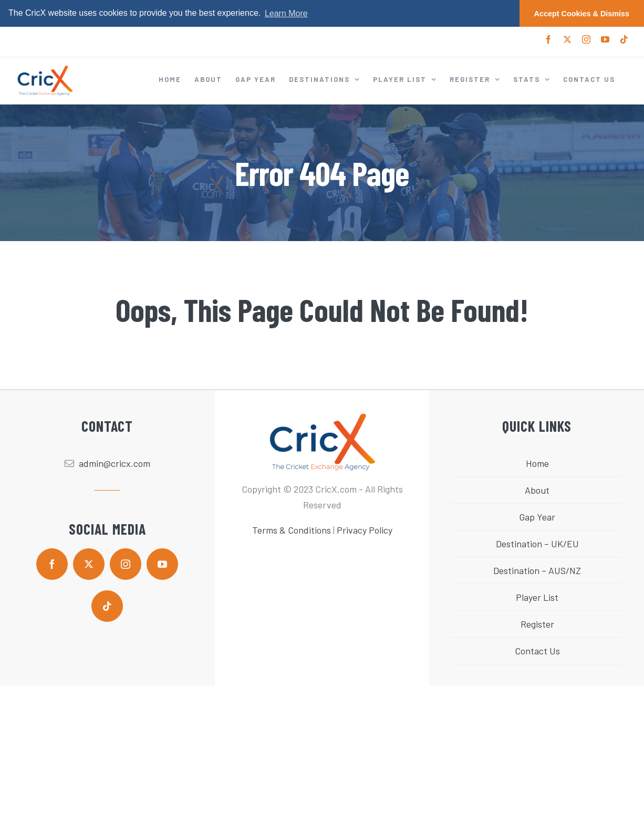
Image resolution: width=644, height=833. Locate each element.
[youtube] (162, 564)
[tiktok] (107, 606)
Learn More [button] (286, 13)
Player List (537, 597)
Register (537, 624)
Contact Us (537, 651)
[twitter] (89, 564)
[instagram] (126, 564)
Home (537, 463)
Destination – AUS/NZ (537, 570)
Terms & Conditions (292, 530)
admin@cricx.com (115, 463)
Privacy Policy (365, 530)
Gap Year (537, 517)
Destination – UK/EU (537, 544)
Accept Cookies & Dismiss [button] (582, 14)
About (537, 490)
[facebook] (52, 564)
